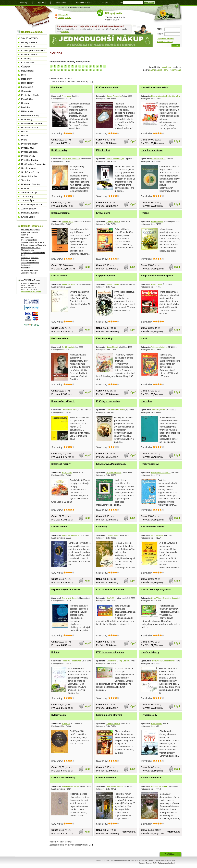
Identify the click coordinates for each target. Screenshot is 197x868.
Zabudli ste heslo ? (165, 42)
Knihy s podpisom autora (33, 50)
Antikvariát (74, 7)
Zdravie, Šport (28, 201)
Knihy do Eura (28, 46)
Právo (24, 140)
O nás (24, 255)
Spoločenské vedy (30, 172)
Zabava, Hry (27, 197)
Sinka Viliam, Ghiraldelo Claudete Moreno (168, 598)
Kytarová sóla (59, 715)
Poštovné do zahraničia (31, 247)
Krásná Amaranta (60, 213)
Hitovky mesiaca (29, 42)
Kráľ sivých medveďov (108, 401)
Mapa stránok (27, 268)
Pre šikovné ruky (29, 144)
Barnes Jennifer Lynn (115, 159)
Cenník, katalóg (65, 18)
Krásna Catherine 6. (151, 778)
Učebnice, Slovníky (31, 184)
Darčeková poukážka (30, 258)
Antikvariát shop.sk (34, 17)
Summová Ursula (158, 159)
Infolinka (25, 235)
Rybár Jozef (67, 472)
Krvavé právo (103, 213)
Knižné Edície (28, 217)
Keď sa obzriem (60, 338)
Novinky (24, 3)
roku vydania (176, 70)
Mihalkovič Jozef (69, 284)
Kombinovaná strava (152, 150)
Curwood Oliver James (116, 410)
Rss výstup (63, 15)
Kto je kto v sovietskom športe (157, 276)
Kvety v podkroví (150, 464)
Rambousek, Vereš (70, 410)
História (25, 103)
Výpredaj (41, 3)
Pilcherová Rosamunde (71, 661)
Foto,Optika (27, 99)
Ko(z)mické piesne (106, 276)
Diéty (24, 75)
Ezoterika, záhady (30, 95)
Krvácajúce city (149, 715)
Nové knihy (27, 119)
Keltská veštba (59, 527)
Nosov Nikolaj (112, 347)
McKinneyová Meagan (71, 535)
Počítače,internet (30, 128)
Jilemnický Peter (158, 410)
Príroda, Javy (28, 148)
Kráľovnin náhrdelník (107, 87)
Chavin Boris (156, 284)
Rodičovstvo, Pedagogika (34, 164)
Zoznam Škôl (151, 863)
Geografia (26, 91)
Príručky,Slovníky (30, 160)
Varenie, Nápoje (29, 192)
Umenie (25, 188)
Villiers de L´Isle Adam (71, 159)
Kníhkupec (57, 87)
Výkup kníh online (84, 3)
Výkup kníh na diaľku (30, 232)
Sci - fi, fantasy (28, 168)
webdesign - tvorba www (155, 860)
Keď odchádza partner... (153, 527)
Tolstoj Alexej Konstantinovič (163, 661)
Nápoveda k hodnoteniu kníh (33, 253)
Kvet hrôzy (102, 527)
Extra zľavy (61, 3)
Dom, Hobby (27, 83)
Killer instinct (103, 150)
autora (159, 70)
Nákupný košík (114, 13)
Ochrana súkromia (29, 260)
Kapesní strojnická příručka (66, 589)
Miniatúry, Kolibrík (30, 213)
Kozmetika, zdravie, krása (154, 87)
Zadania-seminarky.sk (167, 863)
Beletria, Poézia (29, 55)
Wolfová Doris (157, 535)
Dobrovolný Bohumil (70, 598)
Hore (172, 854)
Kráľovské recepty (61, 464)
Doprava (106, 3)
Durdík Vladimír (68, 347)
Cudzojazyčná (28, 63)
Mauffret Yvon (67, 221)
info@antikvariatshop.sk (31, 291)
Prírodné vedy (28, 156)
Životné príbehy (29, 209)
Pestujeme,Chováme (32, 123)
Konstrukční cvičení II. (63, 401)
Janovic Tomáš (113, 284)
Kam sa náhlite (59, 276)
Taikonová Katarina (159, 347)
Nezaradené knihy (30, 115)
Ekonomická (27, 87)
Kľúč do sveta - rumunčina (110, 589)
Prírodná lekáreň (29, 152)
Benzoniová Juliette (114, 786)
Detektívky (26, 79)
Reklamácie (26, 265)
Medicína (26, 107)
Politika (25, 136)
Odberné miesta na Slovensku (34, 245)
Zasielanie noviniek (29, 273)
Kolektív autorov (113, 221)
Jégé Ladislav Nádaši (71, 786)
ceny (166, 70)
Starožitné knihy (29, 176)
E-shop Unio (170, 860)
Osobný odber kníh (29, 240)
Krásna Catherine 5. (106, 778)
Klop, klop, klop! (105, 338)
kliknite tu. (65, 32)
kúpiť (88, 141)
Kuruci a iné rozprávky (63, 778)
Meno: (160, 29)
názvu (152, 70)
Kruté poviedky (59, 150)
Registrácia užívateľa (166, 39)
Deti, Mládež (27, 71)
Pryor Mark (66, 96)
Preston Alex (156, 723)
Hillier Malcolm (157, 221)
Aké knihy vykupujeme (30, 230)
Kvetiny (145, 213)
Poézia (25, 132)
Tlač (167, 854)
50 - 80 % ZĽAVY (30, 38)
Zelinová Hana (112, 535)
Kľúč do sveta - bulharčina (110, 652)
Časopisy (26, 67)
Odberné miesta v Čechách (32, 242)
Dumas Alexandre (114, 96)
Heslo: (160, 34)
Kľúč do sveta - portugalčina (156, 589)
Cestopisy (26, 59)
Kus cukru (146, 401)
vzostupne (167, 67)
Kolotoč (55, 652)
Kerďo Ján (111, 598)
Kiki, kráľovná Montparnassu (111, 464)
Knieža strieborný (150, 652)
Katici (144, 338)
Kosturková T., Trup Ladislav (118, 661)
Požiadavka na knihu (30, 270)
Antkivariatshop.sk (123, 860)
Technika (26, 180)
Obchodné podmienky (30, 263)
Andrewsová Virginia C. (161, 472)
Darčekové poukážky (32, 205)
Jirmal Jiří (66, 723)
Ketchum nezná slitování (109, 715)
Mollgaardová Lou (114, 472)
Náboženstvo (28, 111)
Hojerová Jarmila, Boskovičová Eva (166, 96)
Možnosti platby (28, 250)
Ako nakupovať (27, 237)
